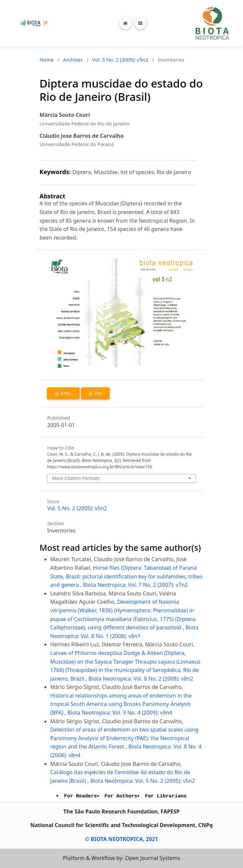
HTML (65, 394)
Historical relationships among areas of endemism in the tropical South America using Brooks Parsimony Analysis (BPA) (121, 704)
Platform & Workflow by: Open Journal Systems (122, 858)
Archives (73, 60)
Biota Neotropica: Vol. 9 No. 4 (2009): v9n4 (120, 713)
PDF (98, 394)
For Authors (121, 796)
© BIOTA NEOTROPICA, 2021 (121, 839)
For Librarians (166, 796)
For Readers (80, 796)
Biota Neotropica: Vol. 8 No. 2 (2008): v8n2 (141, 679)
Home (47, 60)
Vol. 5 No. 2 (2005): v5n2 (120, 60)
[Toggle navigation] (140, 23)
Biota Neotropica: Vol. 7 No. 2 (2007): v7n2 (135, 585)
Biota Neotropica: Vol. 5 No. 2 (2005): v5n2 (143, 781)
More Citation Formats (76, 478)
